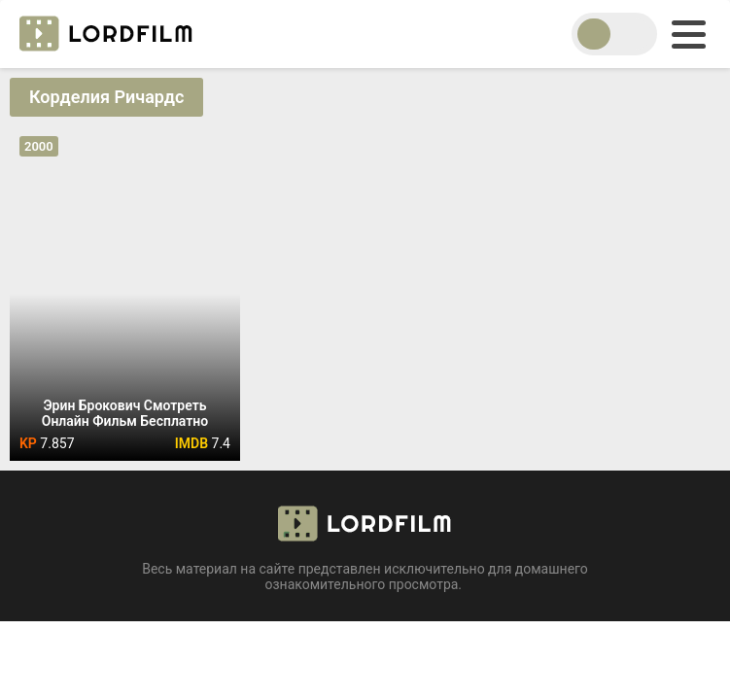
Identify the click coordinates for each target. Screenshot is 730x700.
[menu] (689, 35)
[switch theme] (614, 34)
